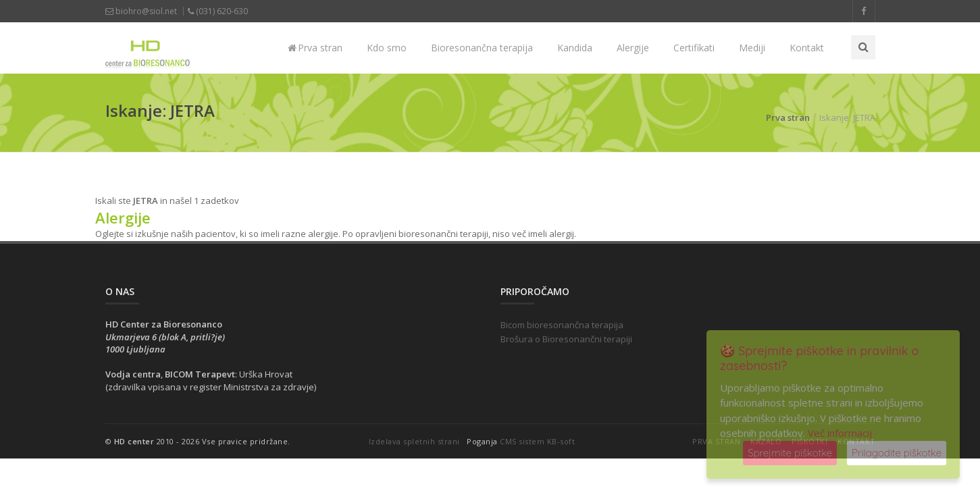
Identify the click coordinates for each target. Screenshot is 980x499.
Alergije (633, 48)
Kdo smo (387, 48)
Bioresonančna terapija (482, 48)
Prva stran (315, 48)
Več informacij (840, 433)
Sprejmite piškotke (790, 453)
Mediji (752, 48)
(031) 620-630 (218, 11)
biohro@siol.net (141, 11)
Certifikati (694, 48)
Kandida (575, 48)
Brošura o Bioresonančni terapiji (566, 339)
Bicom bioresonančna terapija (562, 325)
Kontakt (807, 48)
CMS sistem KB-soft (537, 441)
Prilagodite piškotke (897, 453)
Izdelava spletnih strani (414, 441)
